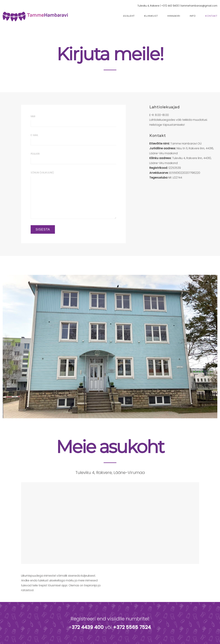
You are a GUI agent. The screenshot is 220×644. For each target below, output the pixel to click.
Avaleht (129, 16)
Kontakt (211, 16)
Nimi (73, 121)
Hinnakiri (174, 16)
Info (193, 16)
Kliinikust (151, 16)
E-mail (73, 140)
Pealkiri (73, 158)
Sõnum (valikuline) (73, 195)
